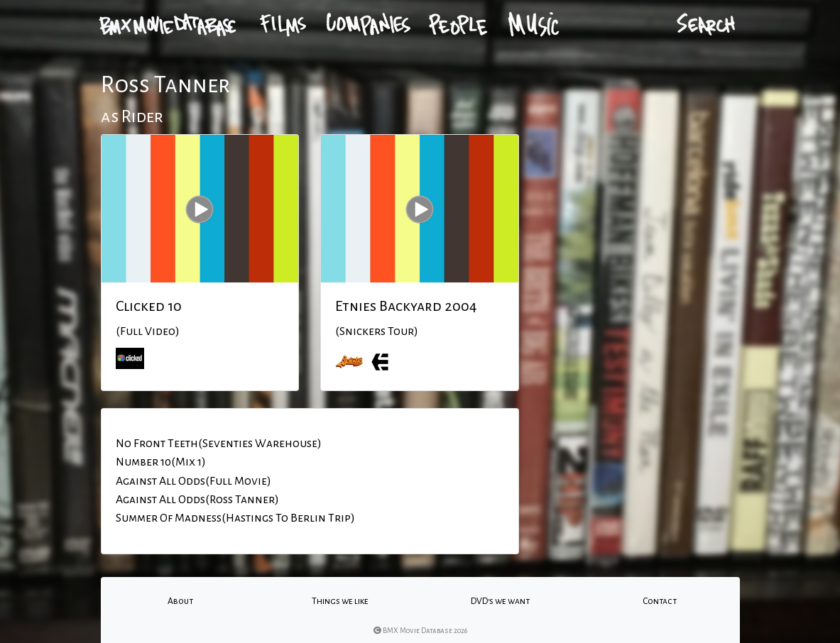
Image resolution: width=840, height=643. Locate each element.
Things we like (340, 601)
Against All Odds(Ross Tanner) (197, 500)
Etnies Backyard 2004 (406, 306)
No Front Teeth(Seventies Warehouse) (219, 444)
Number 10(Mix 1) (161, 462)
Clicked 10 (149, 306)
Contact (660, 601)
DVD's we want (500, 601)
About (180, 601)
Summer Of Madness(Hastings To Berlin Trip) (235, 518)
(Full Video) (148, 331)
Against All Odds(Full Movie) (193, 481)
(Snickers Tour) (377, 331)
